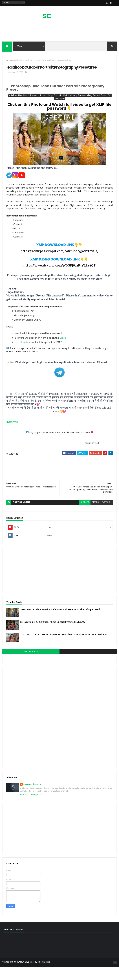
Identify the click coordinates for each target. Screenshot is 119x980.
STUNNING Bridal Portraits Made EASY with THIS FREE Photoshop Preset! (60, 623)
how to (25, 356)
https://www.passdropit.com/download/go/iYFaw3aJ (59, 265)
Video (63, 351)
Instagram (12, 436)
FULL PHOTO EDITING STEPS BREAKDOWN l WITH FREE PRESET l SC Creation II (64, 648)
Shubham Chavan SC (32, 798)
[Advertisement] (59, 34)
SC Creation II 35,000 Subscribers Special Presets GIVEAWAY (53, 636)
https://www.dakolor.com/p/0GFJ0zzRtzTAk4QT (59, 279)
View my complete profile (31, 808)
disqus (95, 516)
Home (9, 63)
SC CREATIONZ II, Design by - (25, 976)
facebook (106, 516)
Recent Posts (31, 666)
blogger (85, 516)
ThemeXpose (44, 976)
